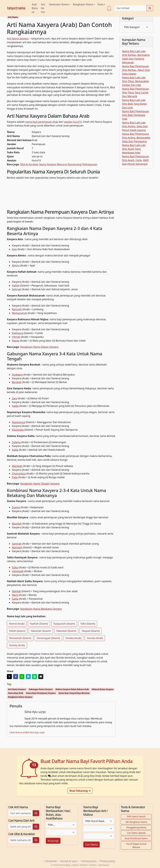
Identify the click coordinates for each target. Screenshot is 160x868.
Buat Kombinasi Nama (136, 838)
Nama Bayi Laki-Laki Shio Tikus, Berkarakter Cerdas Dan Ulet (136, 81)
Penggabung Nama (136, 827)
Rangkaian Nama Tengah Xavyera (40, 484)
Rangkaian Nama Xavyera (20, 697)
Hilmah (16, 337)
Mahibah (17, 466)
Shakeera (17, 375)
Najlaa (16, 341)
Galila (15, 599)
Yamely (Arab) (17, 645)
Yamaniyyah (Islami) (48, 638)
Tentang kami (89, 861)
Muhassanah (19, 313)
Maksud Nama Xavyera (102, 689)
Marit (15, 595)
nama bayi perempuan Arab (42, 122)
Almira (16, 265)
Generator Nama (59, 4)
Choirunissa (19, 474)
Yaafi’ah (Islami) (39, 624)
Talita (15, 567)
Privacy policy (107, 861)
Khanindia (18, 430)
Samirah (17, 544)
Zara (14, 398)
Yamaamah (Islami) (20, 638)
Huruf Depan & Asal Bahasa (136, 845)
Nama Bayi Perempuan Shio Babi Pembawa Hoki (136, 115)
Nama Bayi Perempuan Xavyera (41, 693)
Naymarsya (19, 422)
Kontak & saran (69, 861)
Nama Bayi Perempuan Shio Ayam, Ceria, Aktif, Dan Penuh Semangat (136, 160)
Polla (15, 477)
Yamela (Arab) (73, 638)
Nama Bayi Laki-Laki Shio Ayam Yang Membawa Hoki (134, 149)
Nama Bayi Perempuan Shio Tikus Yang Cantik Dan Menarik (136, 93)
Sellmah (17, 289)
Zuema (16, 507)
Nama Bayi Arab (16, 693)
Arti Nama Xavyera (18, 39)
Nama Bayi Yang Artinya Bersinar (74, 693)
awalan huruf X (73, 122)
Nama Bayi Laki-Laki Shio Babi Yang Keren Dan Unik (134, 104)
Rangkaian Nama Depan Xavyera (39, 347)
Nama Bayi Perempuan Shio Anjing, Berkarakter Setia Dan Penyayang (136, 138)
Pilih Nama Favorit (136, 816)
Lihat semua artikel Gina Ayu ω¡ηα (27, 732)
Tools (100, 4)
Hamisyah (18, 571)
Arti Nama (43, 8)
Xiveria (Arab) (17, 624)
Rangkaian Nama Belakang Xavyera (41, 609)
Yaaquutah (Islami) (64, 624)
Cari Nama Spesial (136, 833)
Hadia (15, 406)
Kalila (15, 450)
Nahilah (16, 591)
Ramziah (17, 309)
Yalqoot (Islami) (91, 631)
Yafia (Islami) (88, 624)
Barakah (17, 382)
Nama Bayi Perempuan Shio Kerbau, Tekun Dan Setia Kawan (136, 70)
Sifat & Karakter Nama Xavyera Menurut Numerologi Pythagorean (59, 164)
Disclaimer (51, 861)
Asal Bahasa (35, 8)
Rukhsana (18, 333)
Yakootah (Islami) (41, 631)
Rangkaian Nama (83, 4)
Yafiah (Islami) (17, 631)
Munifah (17, 524)
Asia (14, 249)
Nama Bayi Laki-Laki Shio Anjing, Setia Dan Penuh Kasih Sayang (135, 126)
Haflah (16, 286)
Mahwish (17, 547)
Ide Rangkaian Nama (136, 822)
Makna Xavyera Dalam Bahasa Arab (72, 689)
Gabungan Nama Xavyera (41, 689)
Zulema (16, 442)
